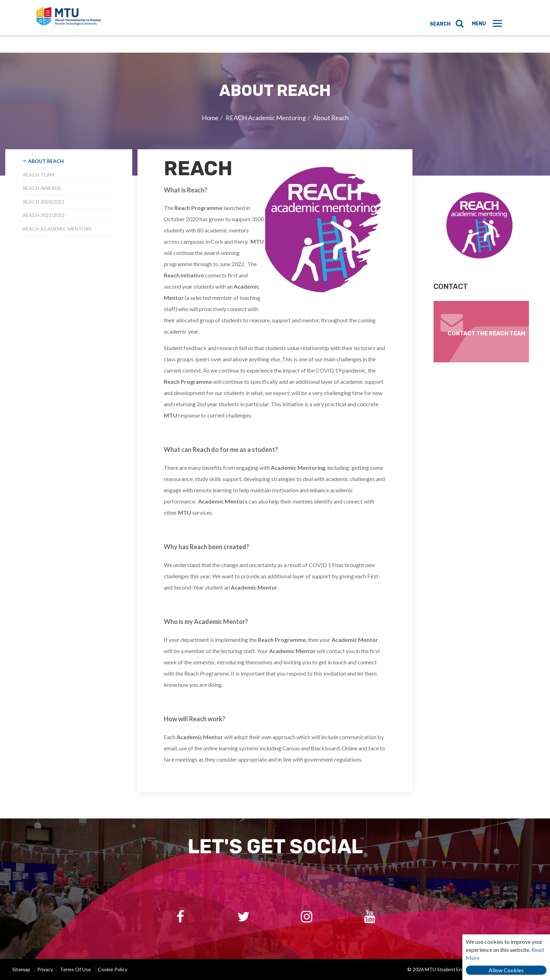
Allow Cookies (506, 970)
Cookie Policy (113, 969)
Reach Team (39, 175)
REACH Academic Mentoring (266, 118)
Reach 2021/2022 (44, 215)
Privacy (45, 969)
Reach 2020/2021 (44, 202)
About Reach (331, 118)
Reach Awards (42, 188)
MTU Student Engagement (81, 26)
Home (210, 118)
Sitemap (21, 969)
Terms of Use (75, 969)
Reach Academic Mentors (57, 229)
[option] (275, 114)
